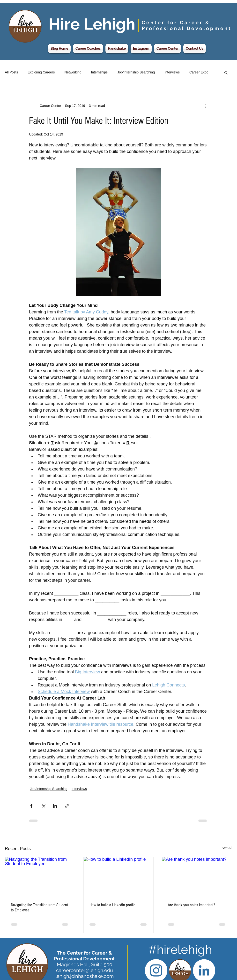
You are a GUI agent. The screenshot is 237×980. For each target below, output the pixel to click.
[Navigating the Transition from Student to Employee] (40, 877)
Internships (99, 72)
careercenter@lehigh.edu (85, 970)
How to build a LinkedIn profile (112, 905)
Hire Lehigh (92, 24)
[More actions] (205, 106)
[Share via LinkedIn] (55, 806)
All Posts (11, 72)
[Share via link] (67, 806)
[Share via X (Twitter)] (43, 806)
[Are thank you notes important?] (197, 877)
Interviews (172, 72)
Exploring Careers (41, 72)
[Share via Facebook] (31, 806)
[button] (226, 72)
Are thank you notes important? (191, 905)
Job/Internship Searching (136, 72)
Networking (73, 72)
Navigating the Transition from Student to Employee (39, 908)
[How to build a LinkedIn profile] (119, 877)
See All (227, 848)
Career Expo (199, 72)
